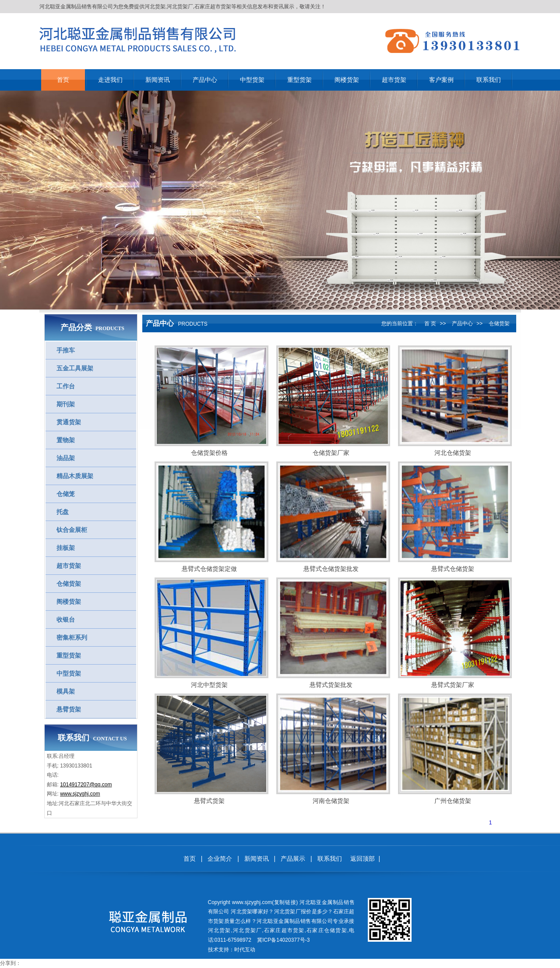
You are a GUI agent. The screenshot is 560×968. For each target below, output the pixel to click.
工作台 (66, 386)
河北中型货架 (209, 685)
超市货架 (69, 566)
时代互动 (245, 950)
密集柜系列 (72, 637)
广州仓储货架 (453, 801)
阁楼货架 (69, 602)
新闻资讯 (257, 859)
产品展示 (293, 859)
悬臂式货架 (209, 801)
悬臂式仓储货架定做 (209, 569)
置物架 (66, 440)
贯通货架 (69, 422)
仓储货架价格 (209, 453)
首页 (190, 859)
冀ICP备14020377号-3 (283, 940)
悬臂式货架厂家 (453, 685)
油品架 (66, 458)
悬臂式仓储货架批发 (331, 569)
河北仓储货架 (453, 453)
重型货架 (69, 655)
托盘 (63, 512)
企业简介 (220, 859)
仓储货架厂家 (331, 453)
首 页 (430, 324)
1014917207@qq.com (86, 785)
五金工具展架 (75, 368)
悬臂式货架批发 (331, 685)
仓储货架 (69, 584)
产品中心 (462, 324)
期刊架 (66, 404)
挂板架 (66, 548)
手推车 (66, 350)
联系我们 (330, 859)
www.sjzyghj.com (80, 794)
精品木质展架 (75, 476)
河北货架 (155, 7)
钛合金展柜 (72, 530)
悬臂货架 (69, 709)
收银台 (66, 620)
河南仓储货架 (331, 801)
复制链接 (285, 902)
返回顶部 (363, 859)
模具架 (66, 691)
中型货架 (69, 673)
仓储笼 (66, 494)
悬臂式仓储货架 (453, 569)
